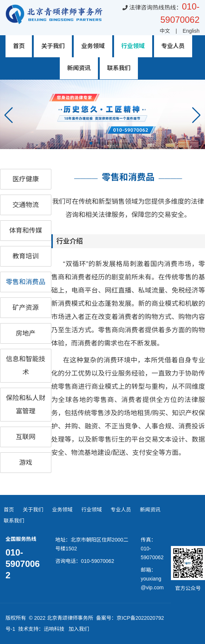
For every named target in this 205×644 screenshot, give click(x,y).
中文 (165, 31)
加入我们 (79, 629)
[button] (196, 115)
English (191, 31)
